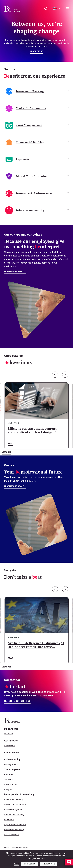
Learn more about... (15, 486)
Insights (8, 789)
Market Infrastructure (15, 804)
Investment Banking (14, 799)
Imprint (7, 848)
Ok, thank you (30, 865)
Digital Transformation (15, 825)
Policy (16, 865)
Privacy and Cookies (20, 848)
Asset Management (14, 809)
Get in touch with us (17, 701)
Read (10, 443)
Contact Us (9, 746)
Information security (14, 830)
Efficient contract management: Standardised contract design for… (35, 430)
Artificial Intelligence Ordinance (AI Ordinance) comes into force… (36, 645)
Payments (9, 820)
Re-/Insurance (11, 835)
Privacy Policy (11, 764)
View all (7, 452)
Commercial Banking (14, 814)
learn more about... (15, 272)
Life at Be (9, 734)
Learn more (37, 51)
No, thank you (49, 865)
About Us (8, 774)
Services (8, 779)
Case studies (10, 784)
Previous (55, 375)
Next (65, 375)
